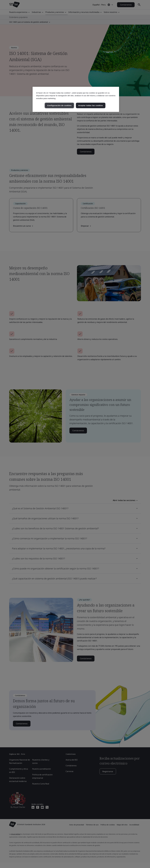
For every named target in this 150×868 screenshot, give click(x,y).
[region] (76, 99)
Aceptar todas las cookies (91, 105)
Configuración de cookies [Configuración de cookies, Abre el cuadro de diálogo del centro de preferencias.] (59, 105)
